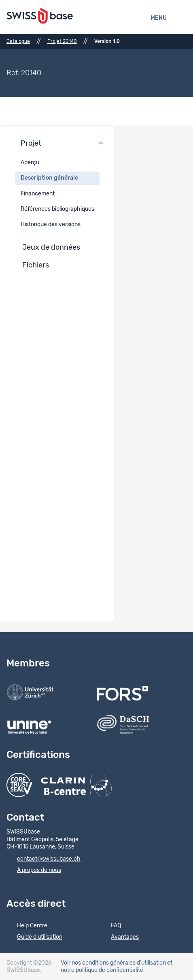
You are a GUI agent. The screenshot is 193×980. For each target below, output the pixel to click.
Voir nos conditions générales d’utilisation (113, 963)
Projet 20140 (62, 41)
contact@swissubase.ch (43, 859)
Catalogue (18, 41)
